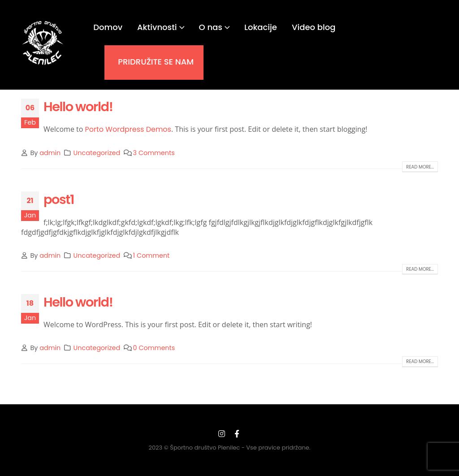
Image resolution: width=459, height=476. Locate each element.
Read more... (420, 167)
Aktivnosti (157, 27)
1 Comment (152, 255)
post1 (59, 199)
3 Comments (154, 153)
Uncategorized (97, 153)
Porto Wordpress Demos (128, 129)
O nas (211, 27)
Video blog (314, 27)
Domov (108, 27)
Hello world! (78, 107)
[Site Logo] (43, 43)
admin (50, 153)
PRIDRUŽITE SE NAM (156, 62)
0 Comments (154, 348)
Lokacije (261, 27)
